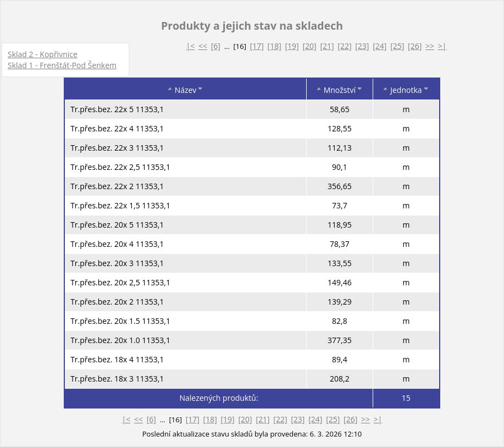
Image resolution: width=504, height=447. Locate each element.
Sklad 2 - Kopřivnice (43, 54)
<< (203, 46)
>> (430, 46)
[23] (362, 46)
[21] (327, 46)
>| (442, 46)
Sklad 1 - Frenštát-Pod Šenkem (62, 65)
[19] (292, 46)
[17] (257, 46)
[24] (380, 46)
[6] (216, 46)
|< (190, 46)
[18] (275, 46)
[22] (344, 46)
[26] (415, 46)
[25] (397, 46)
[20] (309, 46)
